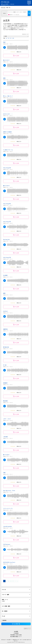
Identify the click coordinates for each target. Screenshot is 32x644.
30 (9, 38)
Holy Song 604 (7, 204)
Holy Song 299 (7, 222)
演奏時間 (4, 620)
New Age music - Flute (9, 491)
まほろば (5, 311)
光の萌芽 (5, 275)
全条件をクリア (27, 628)
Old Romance (7, 544)
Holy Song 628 (7, 168)
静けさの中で (6, 186)
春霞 (4, 293)
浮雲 (4, 473)
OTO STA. (3, 8)
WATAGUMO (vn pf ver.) (9, 562)
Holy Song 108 (7, 257)
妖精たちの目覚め (8, 132)
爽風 (4, 78)
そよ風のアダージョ (8, 150)
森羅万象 (5, 329)
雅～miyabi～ (7, 455)
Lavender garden (8, 526)
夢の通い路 (6, 347)
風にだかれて (6, 60)
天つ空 (5, 365)
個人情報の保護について (16, 637)
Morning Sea (6, 239)
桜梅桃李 (5, 383)
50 (11, 38)
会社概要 (16, 631)
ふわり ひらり (7, 419)
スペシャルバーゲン (8, 508)
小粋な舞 (5, 437)
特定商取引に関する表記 (16, 635)
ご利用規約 (16, 633)
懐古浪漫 (5, 401)
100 (13, 38)
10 (7, 38)
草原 (4, 42)
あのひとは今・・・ (8, 114)
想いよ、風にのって (8, 96)
